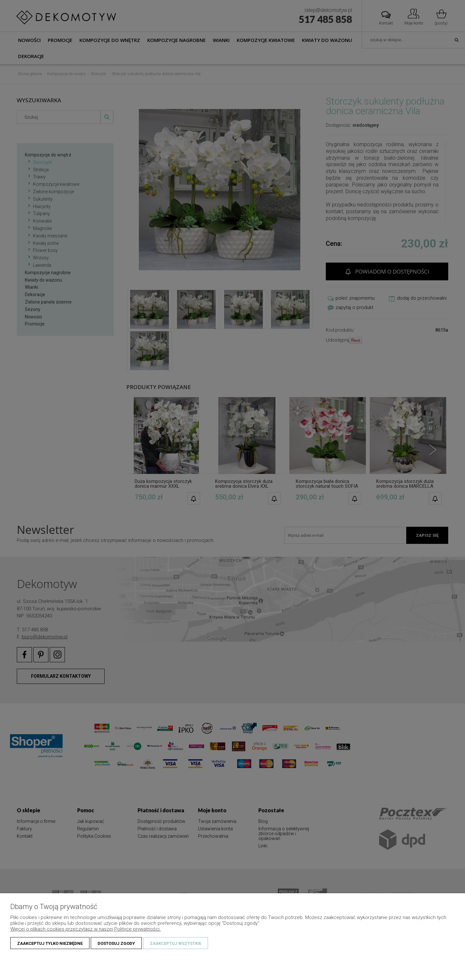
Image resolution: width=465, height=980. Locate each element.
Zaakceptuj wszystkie (176, 943)
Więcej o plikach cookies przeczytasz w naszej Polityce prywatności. (86, 929)
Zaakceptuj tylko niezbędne (50, 943)
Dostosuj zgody (116, 943)
